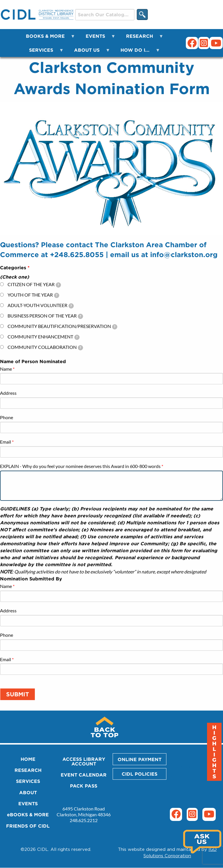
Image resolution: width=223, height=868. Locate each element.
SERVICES (28, 781)
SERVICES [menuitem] (43, 52)
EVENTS (28, 804)
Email (6, 442)
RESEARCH (28, 770)
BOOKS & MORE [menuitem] (47, 38)
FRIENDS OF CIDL (28, 826)
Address (8, 393)
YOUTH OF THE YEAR (33, 295)
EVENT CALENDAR (84, 775)
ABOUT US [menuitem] (89, 52)
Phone (7, 417)
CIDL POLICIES (140, 774)
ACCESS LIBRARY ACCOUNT (84, 761)
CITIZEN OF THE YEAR (34, 285)
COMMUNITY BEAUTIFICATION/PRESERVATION (62, 326)
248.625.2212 (84, 820)
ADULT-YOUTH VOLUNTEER (41, 305)
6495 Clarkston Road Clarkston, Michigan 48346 (84, 811)
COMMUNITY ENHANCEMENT (44, 337)
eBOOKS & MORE (28, 815)
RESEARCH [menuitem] (141, 38)
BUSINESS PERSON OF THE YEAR (45, 316)
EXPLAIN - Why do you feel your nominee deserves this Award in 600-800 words (80, 466)
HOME (28, 759)
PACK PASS (84, 786)
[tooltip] (58, 285)
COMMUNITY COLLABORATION (45, 347)
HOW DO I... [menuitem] (137, 52)
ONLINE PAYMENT (140, 759)
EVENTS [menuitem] (97, 38)
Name (6, 369)
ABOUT (28, 792)
